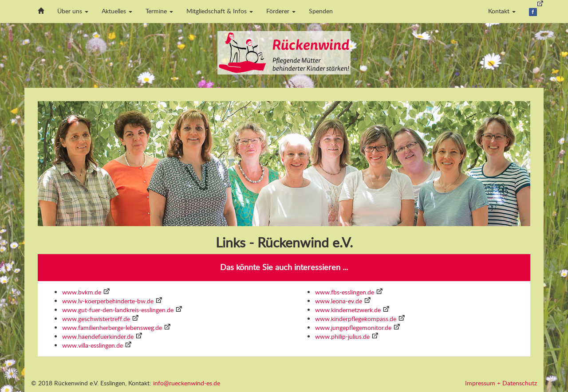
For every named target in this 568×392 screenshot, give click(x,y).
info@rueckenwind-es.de (187, 383)
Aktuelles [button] (117, 11)
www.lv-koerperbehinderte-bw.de (108, 301)
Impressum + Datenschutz (501, 383)
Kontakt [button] (502, 11)
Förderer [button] (281, 11)
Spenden (321, 11)
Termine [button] (159, 11)
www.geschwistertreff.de (96, 319)
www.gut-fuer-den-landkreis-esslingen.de (118, 310)
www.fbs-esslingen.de (345, 292)
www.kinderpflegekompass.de (356, 319)
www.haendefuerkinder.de (98, 336)
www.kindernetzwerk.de (348, 310)
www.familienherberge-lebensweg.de (112, 327)
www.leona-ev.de (339, 301)
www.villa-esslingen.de (93, 345)
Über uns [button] (73, 11)
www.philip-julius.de (342, 336)
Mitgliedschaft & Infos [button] (220, 11)
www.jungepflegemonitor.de (353, 327)
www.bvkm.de (82, 292)
